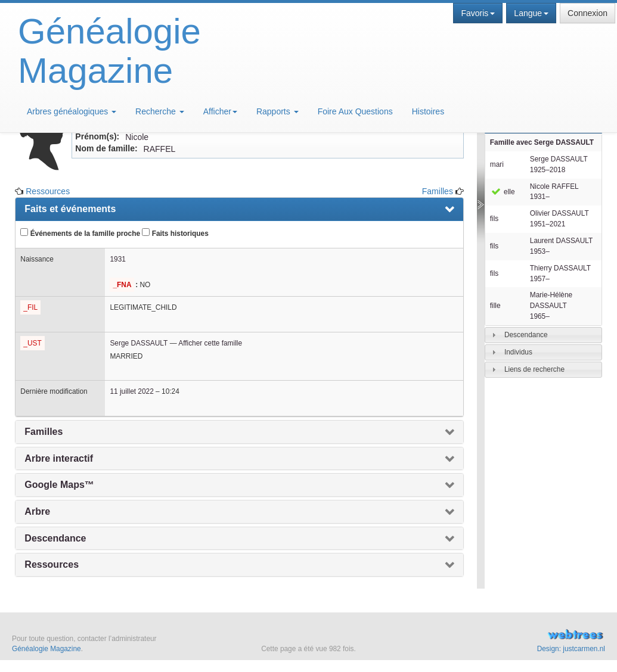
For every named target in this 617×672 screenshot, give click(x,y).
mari (497, 164)
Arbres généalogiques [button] (72, 111)
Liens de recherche (534, 369)
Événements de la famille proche (80, 233)
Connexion (587, 13)
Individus (518, 352)
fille (495, 306)
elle (503, 192)
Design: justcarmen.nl (571, 649)
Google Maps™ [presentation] (59, 485)
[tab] (543, 335)
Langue (531, 13)
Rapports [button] (278, 111)
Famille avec (542, 142)
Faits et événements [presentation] (70, 209)
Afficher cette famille (210, 343)
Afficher (220, 111)
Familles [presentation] (44, 432)
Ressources (48, 191)
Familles (438, 191)
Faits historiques (175, 233)
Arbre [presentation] (37, 511)
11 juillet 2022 (131, 391)
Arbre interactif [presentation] (59, 458)
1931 (117, 259)
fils (494, 219)
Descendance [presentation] (55, 538)
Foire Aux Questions (355, 111)
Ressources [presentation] (52, 564)
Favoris (478, 13)
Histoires (428, 111)
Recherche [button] (160, 111)
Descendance (526, 335)
